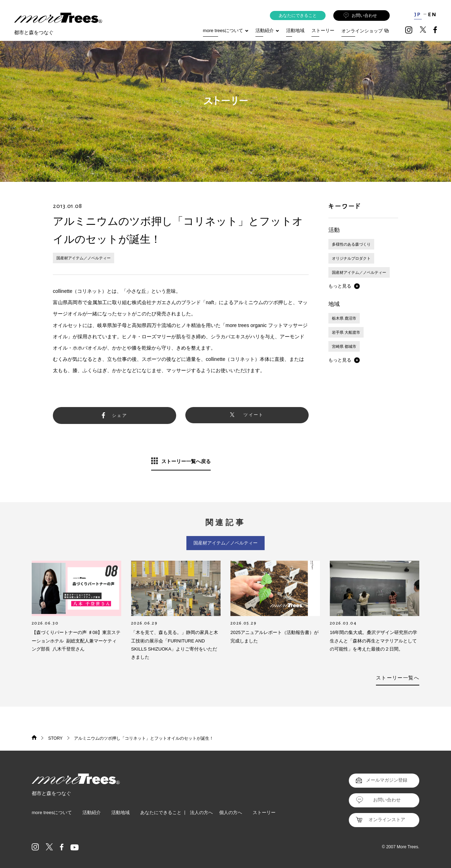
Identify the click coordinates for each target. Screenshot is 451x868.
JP (418, 14)
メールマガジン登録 (387, 780)
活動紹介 (92, 812)
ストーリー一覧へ (398, 678)
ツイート (254, 415)
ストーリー (323, 30)
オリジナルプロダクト (351, 258)
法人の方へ (201, 812)
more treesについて (226, 30)
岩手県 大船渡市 (346, 332)
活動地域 (295, 30)
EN (433, 14)
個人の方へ (231, 812)
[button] (344, 286)
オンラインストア (387, 820)
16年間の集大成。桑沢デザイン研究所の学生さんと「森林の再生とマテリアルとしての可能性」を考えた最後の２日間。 (373, 641)
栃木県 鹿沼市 (344, 318)
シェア (120, 415)
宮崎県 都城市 (344, 346)
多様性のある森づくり (351, 244)
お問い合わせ (360, 16)
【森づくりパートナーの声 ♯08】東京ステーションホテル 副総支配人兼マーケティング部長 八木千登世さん (76, 641)
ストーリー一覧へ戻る (186, 461)
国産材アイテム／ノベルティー (84, 258)
